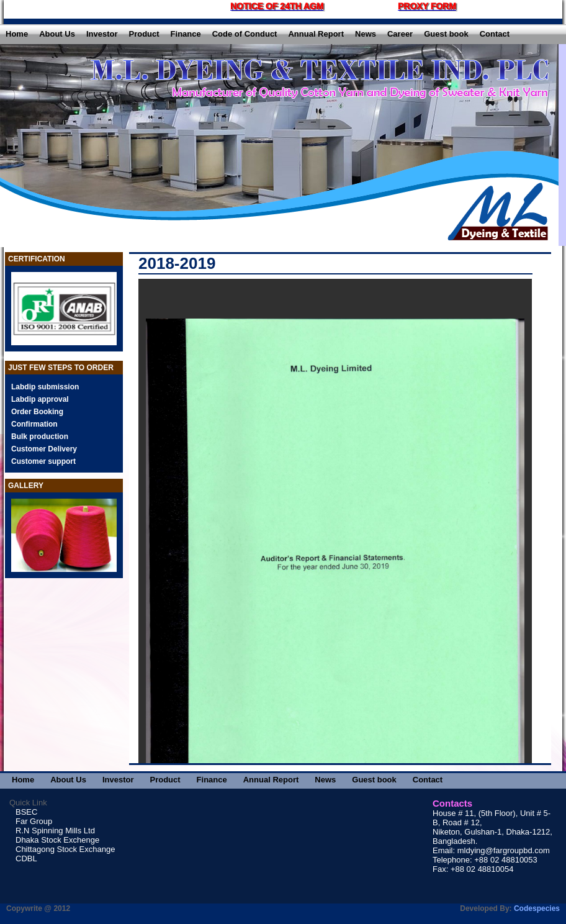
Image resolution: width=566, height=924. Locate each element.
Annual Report (316, 34)
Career (400, 34)
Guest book (446, 34)
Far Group (34, 821)
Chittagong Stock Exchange (65, 849)
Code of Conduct (245, 34)
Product (144, 34)
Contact (495, 34)
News (366, 34)
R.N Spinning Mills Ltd (55, 831)
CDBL (26, 858)
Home (17, 34)
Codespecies (537, 908)
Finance (186, 34)
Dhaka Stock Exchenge (57, 840)
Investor (102, 34)
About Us (57, 34)
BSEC (26, 812)
